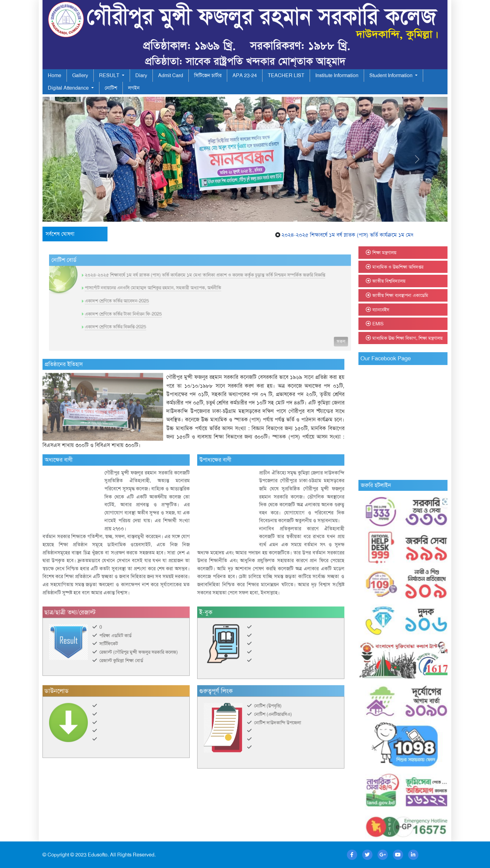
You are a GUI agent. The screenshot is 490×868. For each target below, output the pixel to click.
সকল (359, 359)
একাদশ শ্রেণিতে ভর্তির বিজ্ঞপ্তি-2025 (133, 344)
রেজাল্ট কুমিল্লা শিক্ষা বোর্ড (121, 678)
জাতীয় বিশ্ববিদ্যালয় (407, 281)
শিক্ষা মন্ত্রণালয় (402, 253)
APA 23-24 (245, 75)
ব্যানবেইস (398, 310)
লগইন (134, 88)
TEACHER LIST (286, 75)
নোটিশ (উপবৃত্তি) (268, 723)
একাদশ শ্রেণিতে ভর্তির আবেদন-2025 (135, 318)
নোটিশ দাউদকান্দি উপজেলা (278, 740)
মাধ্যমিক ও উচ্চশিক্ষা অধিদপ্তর (415, 267)
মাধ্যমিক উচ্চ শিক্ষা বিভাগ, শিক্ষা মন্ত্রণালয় (425, 338)
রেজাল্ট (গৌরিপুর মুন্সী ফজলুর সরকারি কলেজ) (139, 670)
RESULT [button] (110, 75)
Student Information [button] (392, 75)
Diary (141, 75)
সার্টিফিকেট (109, 661)
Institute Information (337, 75)
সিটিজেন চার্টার (208, 75)
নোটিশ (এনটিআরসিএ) (273, 732)
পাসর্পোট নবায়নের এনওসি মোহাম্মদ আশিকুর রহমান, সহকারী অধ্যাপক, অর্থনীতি (171, 305)
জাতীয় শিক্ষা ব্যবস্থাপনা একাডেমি (418, 295)
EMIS (396, 324)
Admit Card (171, 75)
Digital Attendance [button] (69, 88)
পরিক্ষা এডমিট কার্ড (115, 653)
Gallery (80, 75)
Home (55, 75)
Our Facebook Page (403, 358)
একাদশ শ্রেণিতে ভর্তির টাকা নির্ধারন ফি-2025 (141, 332)
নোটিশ (111, 88)
